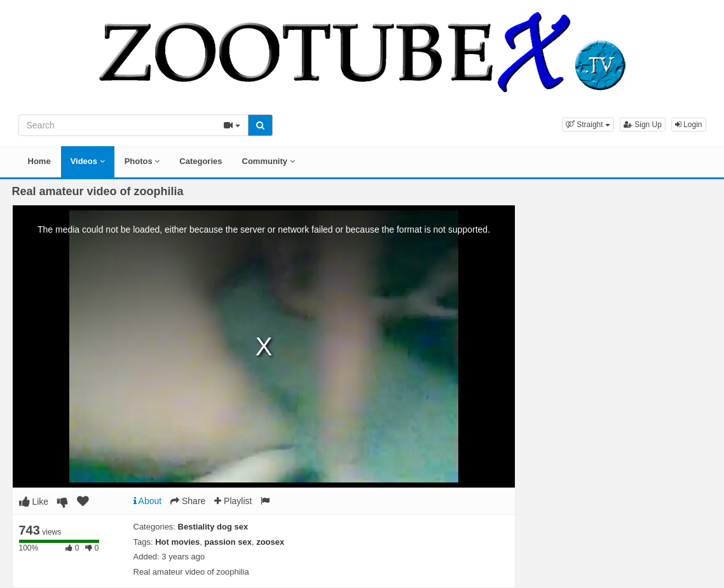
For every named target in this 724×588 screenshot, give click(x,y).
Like (34, 502)
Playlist (233, 501)
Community (269, 161)
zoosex (270, 542)
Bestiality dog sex (213, 527)
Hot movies (177, 542)
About (148, 501)
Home (39, 161)
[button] (588, 125)
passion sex (228, 542)
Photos (142, 161)
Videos (88, 161)
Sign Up (643, 125)
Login (689, 125)
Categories (201, 161)
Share (188, 501)
